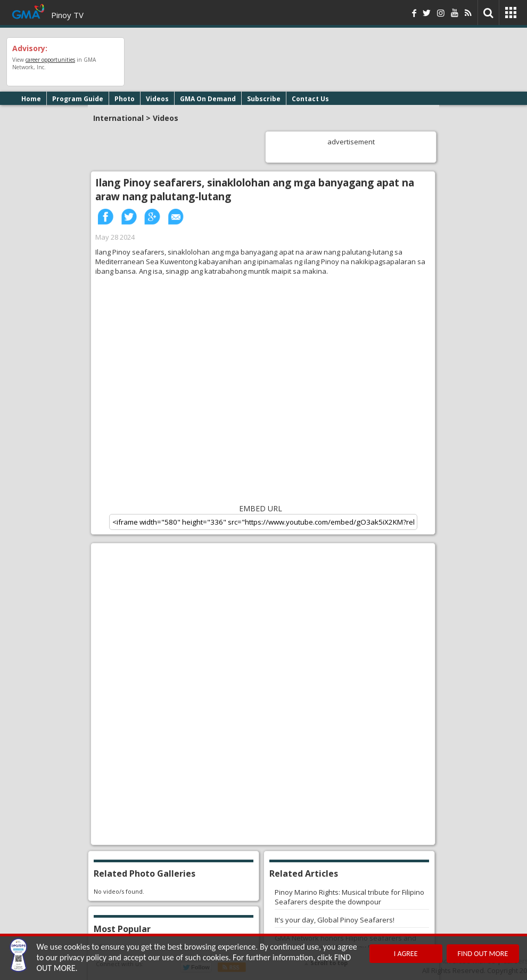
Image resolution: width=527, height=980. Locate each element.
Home (31, 99)
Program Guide (78, 99)
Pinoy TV (67, 15)
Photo (125, 99)
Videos (157, 99)
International (118, 118)
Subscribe (264, 99)
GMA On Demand (208, 99)
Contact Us (310, 99)
